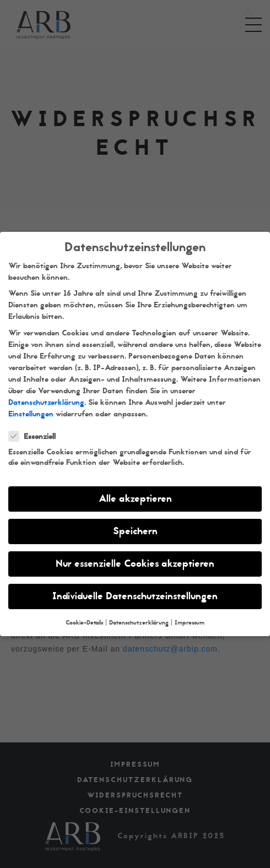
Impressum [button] (190, 623)
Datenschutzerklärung (46, 402)
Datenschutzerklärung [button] (139, 623)
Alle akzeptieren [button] (135, 499)
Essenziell (36, 436)
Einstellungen (31, 414)
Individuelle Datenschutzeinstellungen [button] (135, 596)
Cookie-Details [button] (84, 623)
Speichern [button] (135, 531)
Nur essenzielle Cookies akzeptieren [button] (135, 564)
